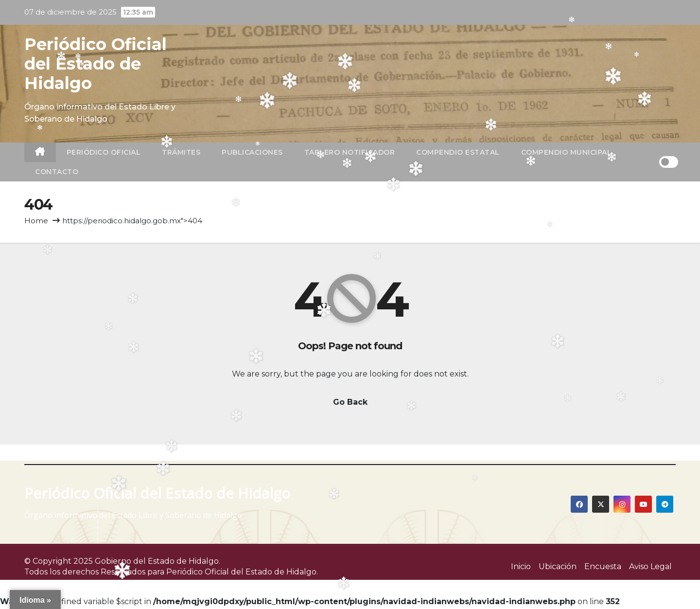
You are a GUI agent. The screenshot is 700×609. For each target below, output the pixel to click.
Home (36, 221)
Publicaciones (252, 152)
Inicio (521, 566)
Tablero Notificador (350, 152)
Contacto (57, 172)
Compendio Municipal (567, 152)
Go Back (350, 402)
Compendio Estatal (458, 152)
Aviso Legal (650, 566)
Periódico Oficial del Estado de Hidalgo (96, 64)
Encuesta (603, 566)
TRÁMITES (181, 152)
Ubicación (558, 566)
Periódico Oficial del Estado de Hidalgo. (242, 572)
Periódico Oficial (104, 152)
